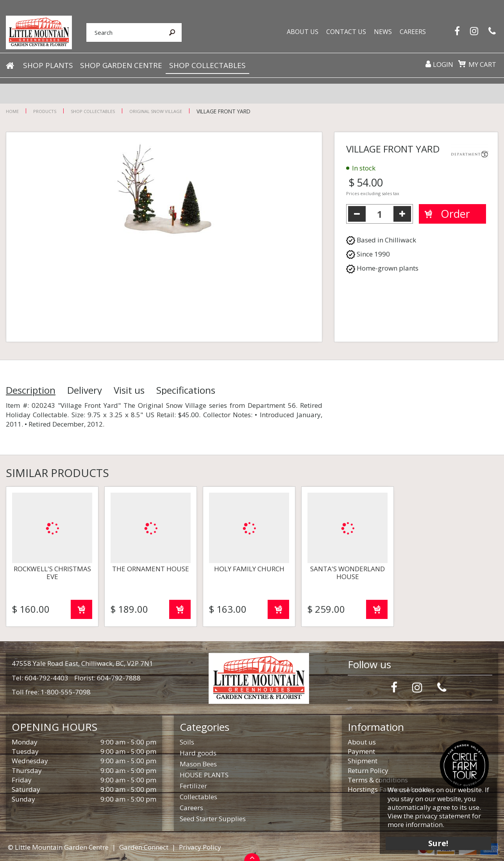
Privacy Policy (200, 847)
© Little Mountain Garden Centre (58, 847)
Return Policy (368, 770)
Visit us (129, 390)
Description (31, 390)
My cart (482, 65)
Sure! (438, 842)
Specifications (186, 390)
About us (362, 742)
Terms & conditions (378, 780)
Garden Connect (144, 847)
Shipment (363, 761)
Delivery (85, 390)
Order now (81, 609)
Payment (361, 751)
